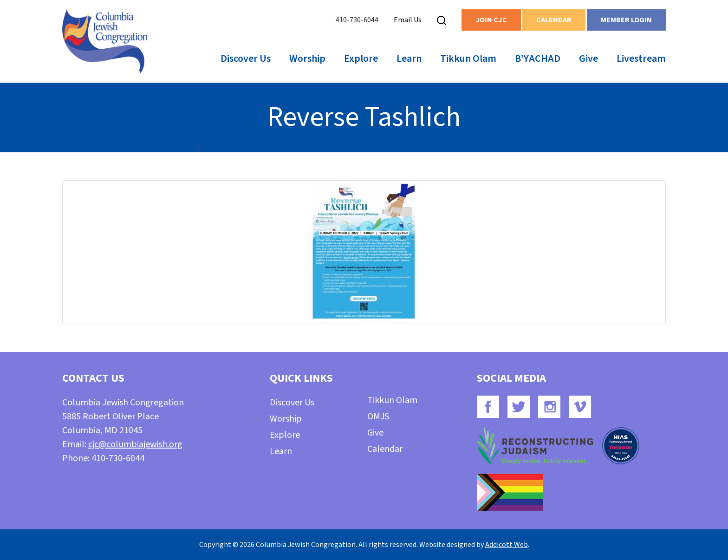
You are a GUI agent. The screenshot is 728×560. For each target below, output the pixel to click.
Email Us (408, 20)
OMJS (378, 417)
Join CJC (491, 20)
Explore (361, 59)
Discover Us (246, 59)
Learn (409, 59)
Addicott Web (507, 545)
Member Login (626, 20)
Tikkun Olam (468, 59)
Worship (307, 59)
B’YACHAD (538, 59)
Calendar (554, 20)
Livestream (641, 59)
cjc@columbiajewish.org (135, 444)
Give (588, 59)
